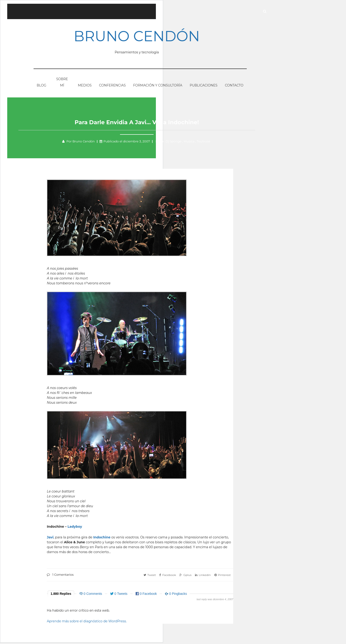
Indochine (102, 539)
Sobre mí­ (62, 83)
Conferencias (112, 86)
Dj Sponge (177, 143)
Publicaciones (204, 86)
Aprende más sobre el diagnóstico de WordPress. (87, 623)
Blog (42, 86)
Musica (192, 143)
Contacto (234, 86)
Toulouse (207, 143)
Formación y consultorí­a (158, 86)
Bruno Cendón (140, 37)
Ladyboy (75, 528)
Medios (85, 86)
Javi (50, 539)
